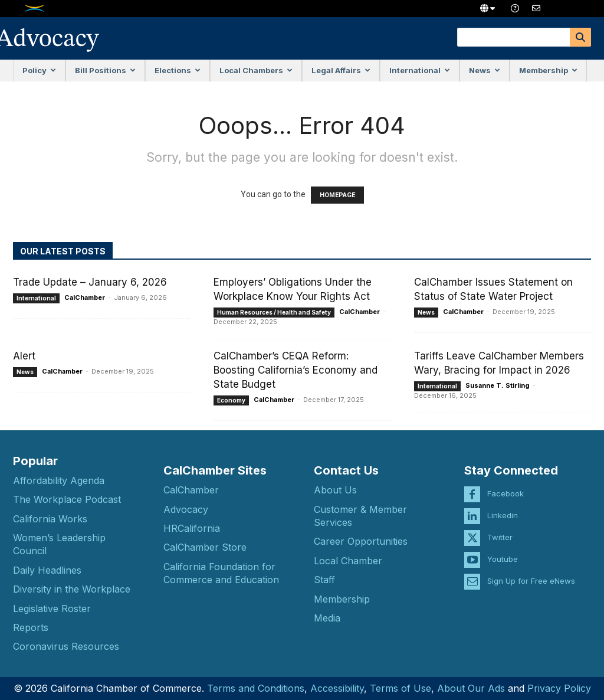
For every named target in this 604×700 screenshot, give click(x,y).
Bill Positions (105, 70)
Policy (39, 70)
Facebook (505, 484)
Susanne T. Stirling (498, 385)
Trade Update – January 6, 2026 (90, 282)
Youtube (503, 549)
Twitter (500, 528)
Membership (548, 70)
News (485, 70)
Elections (178, 70)
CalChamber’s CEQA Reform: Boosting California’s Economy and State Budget (296, 370)
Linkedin (503, 506)
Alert (24, 356)
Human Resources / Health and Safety (274, 312)
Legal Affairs (341, 70)
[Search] (580, 37)
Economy (231, 400)
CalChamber (85, 297)
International (420, 70)
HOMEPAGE (337, 195)
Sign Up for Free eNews (531, 571)
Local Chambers (256, 70)
